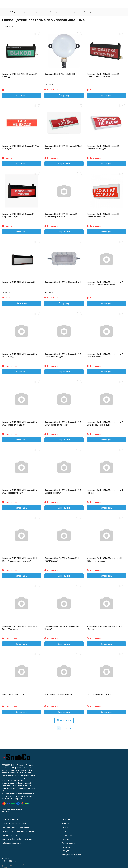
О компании (67, 835)
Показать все (64, 720)
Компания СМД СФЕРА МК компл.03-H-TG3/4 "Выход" (62, 559)
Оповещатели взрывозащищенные (65, 12)
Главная (5, 12)
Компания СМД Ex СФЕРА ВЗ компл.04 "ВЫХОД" (19, 75)
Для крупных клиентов (72, 855)
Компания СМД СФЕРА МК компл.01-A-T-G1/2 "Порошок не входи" (105, 423)
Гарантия (66, 839)
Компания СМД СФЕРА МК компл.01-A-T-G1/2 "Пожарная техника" (63, 423)
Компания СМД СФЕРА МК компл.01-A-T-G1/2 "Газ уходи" (105, 355)
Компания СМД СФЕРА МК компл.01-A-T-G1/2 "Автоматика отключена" (105, 283)
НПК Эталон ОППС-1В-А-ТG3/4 (58, 694)
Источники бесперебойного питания (18, 839)
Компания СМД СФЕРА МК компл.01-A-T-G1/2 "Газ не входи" (63, 355)
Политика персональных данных (13, 810)
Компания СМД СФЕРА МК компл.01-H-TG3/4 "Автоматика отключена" (20, 559)
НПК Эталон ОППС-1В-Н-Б (99, 694)
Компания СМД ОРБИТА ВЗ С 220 (60, 74)
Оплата (65, 827)
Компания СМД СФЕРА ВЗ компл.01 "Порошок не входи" (103, 147)
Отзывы (65, 831)
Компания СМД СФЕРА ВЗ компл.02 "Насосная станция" (103, 215)
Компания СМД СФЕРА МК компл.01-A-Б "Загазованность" (63, 491)
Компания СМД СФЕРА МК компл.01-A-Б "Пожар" (105, 491)
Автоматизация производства (15, 823)
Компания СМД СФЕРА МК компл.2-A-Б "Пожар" (105, 628)
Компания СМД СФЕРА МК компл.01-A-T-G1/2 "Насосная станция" (21, 423)
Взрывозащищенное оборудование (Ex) (29, 12)
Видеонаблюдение (10, 835)
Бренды (65, 851)
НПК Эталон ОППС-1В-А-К (14, 694)
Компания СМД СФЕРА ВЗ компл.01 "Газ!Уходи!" (63, 147)
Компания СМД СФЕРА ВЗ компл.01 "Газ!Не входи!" (21, 147)
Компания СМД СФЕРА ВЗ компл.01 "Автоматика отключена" (103, 75)
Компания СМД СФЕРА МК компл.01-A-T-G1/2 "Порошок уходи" (21, 491)
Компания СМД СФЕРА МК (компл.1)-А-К (63, 282)
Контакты (66, 847)
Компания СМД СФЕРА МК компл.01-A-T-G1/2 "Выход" (21, 355)
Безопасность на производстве (16, 827)
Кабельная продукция (11, 843)
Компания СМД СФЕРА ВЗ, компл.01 (18, 282)
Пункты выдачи (69, 843)
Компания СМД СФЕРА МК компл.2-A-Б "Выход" (62, 628)
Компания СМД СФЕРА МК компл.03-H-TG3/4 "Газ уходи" (20, 628)
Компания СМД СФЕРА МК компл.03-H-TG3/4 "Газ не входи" (105, 559)
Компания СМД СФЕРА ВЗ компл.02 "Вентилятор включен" (61, 215)
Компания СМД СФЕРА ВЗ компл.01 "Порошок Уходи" (18, 215)
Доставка (66, 823)
